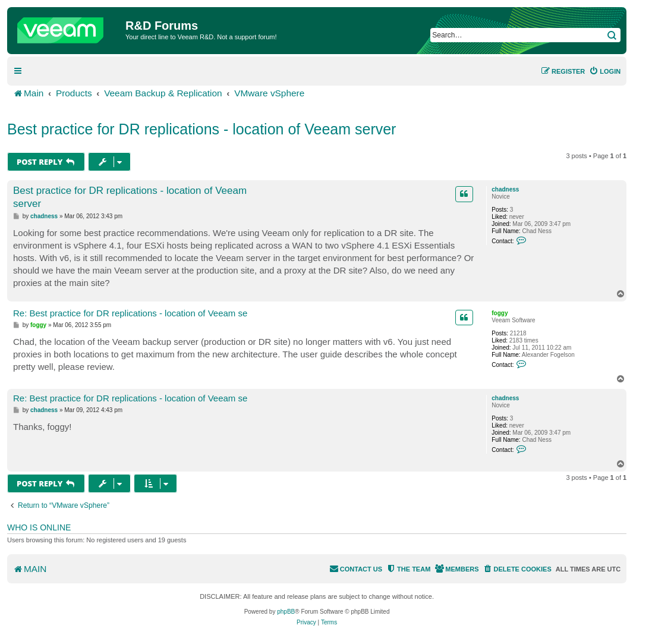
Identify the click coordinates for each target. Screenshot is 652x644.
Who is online (39, 527)
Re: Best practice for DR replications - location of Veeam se (130, 313)
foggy (500, 313)
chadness (505, 189)
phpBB (286, 612)
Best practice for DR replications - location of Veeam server (201, 129)
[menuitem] (605, 71)
